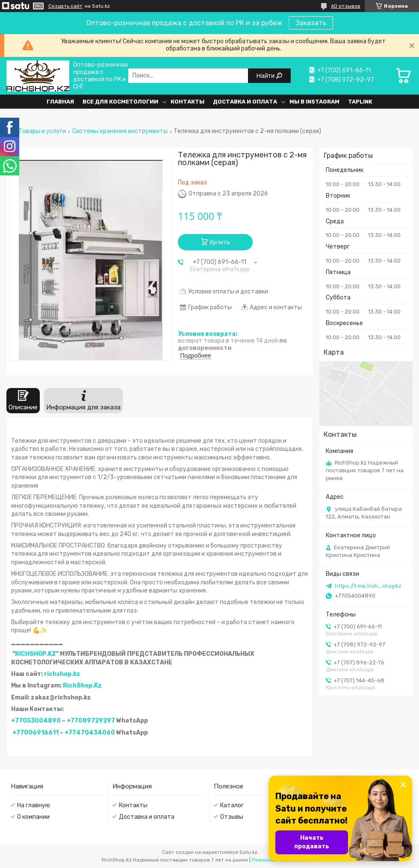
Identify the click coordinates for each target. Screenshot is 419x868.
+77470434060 (90, 733)
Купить (220, 242)
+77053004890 (36, 721)
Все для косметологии (120, 102)
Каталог (232, 805)
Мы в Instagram (314, 102)
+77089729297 (91, 721)
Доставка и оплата (245, 102)
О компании (33, 817)
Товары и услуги (42, 131)
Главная (60, 102)
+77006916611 (35, 733)
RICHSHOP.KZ (35, 654)
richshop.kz (62, 674)
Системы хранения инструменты (120, 131)
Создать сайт (65, 6)
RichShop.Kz (82, 686)
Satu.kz (248, 852)
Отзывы (232, 817)
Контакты (187, 102)
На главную (34, 805)
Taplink (360, 102)
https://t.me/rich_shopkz (368, 586)
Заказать (311, 23)
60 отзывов (346, 6)
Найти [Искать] (267, 76)
